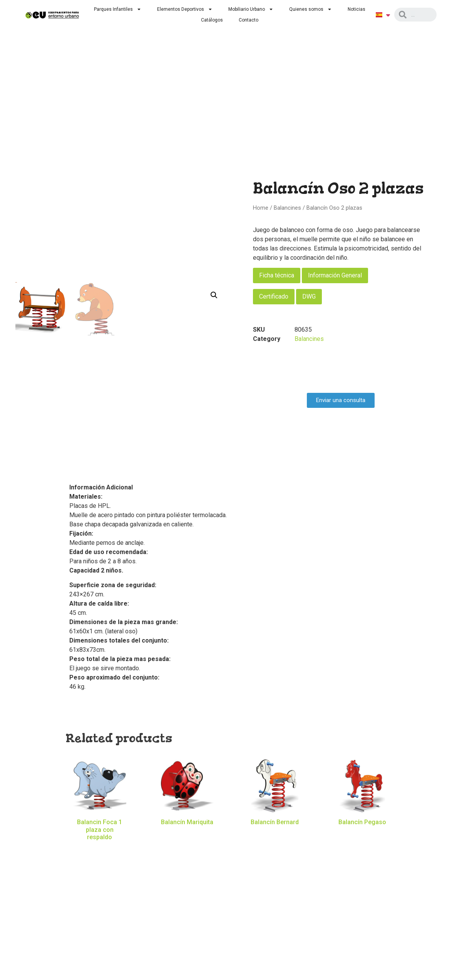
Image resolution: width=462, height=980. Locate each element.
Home (261, 208)
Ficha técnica (277, 275)
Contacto (249, 20)
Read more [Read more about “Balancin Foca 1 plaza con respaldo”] (100, 848)
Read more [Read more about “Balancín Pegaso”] (362, 834)
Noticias (357, 9)
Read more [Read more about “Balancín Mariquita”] (187, 834)
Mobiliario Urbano (251, 9)
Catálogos (212, 20)
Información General (335, 275)
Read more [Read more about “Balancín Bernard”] (275, 834)
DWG (309, 296)
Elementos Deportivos (185, 9)
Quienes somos (311, 9)
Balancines (287, 208)
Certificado (274, 296)
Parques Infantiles (118, 9)
